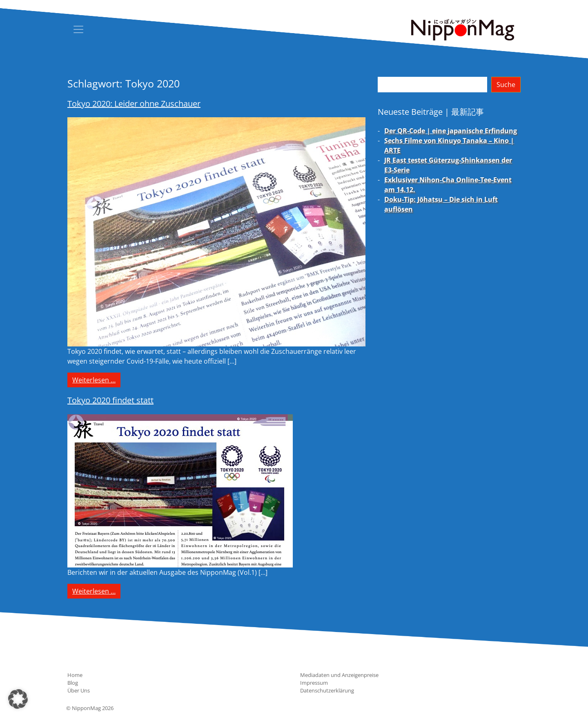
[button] (18, 699)
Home (75, 675)
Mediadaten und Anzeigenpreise (339, 675)
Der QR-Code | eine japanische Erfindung (451, 131)
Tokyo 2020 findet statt (110, 400)
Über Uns (79, 690)
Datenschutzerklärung (327, 690)
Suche (506, 85)
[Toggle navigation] (78, 29)
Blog (73, 683)
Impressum (314, 683)
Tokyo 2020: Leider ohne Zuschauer (134, 104)
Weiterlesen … (96, 380)
